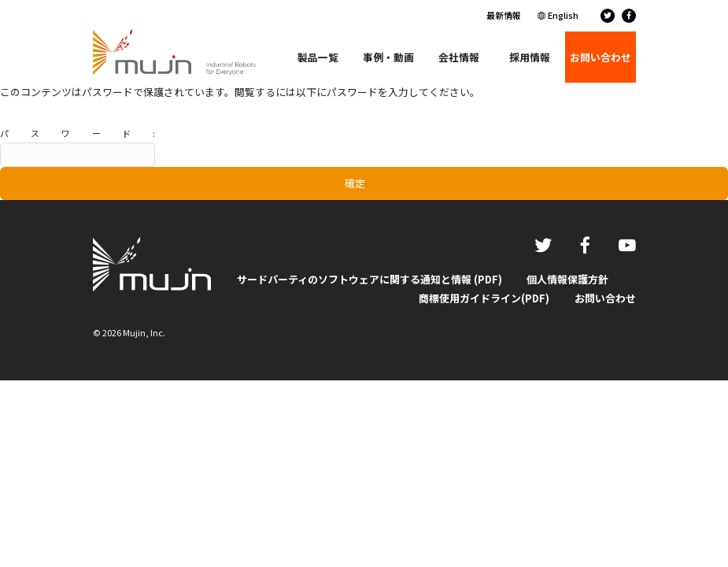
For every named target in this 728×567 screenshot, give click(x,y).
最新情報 (504, 15)
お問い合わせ (605, 298)
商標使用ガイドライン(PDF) (484, 298)
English (563, 15)
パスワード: (78, 147)
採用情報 (530, 57)
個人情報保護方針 (567, 279)
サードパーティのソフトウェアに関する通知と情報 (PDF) (370, 279)
